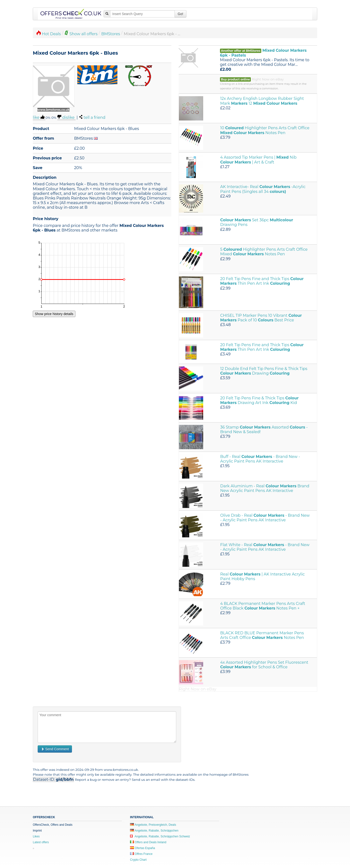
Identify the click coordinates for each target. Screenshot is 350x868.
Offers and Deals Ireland (148, 842)
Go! (180, 14)
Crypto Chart (138, 860)
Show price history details (54, 314)
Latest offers (41, 842)
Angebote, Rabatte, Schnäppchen (154, 831)
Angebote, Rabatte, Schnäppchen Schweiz (160, 836)
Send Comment (55, 749)
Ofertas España (143, 848)
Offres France (141, 854)
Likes (36, 836)
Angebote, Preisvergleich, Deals (153, 825)
